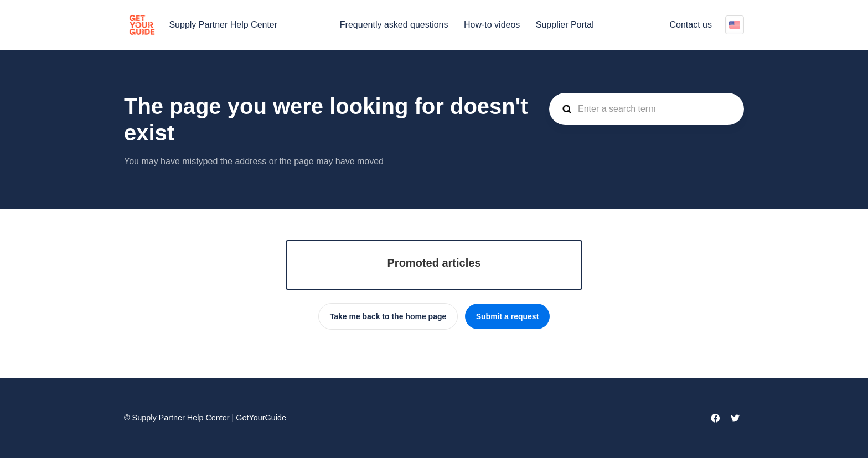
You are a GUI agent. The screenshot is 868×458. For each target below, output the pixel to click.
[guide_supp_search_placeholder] (647, 109)
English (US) (735, 25)
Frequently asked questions (394, 25)
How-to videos (492, 25)
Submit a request (508, 316)
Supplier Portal (565, 25)
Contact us (691, 25)
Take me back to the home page (388, 316)
